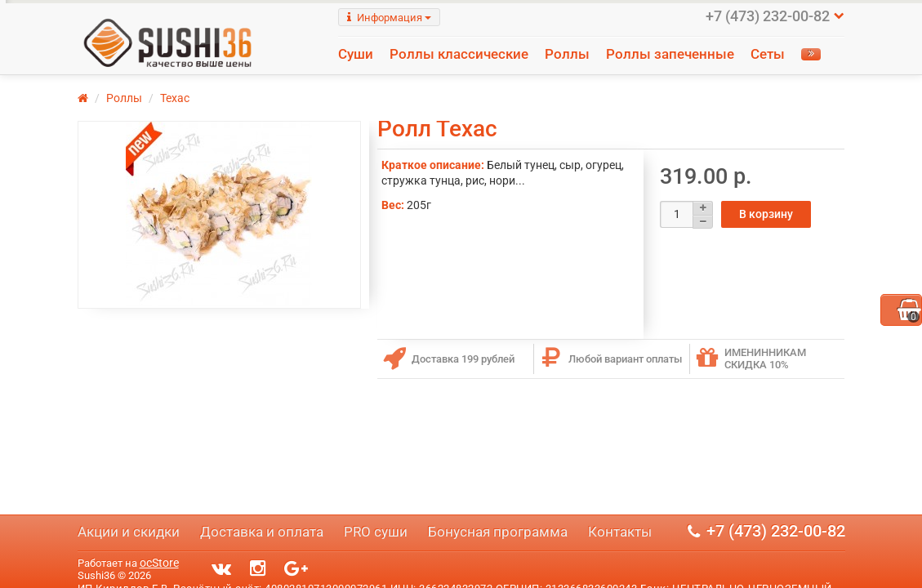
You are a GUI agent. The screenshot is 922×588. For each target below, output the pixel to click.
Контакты (620, 532)
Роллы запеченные (670, 54)
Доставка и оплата (262, 532)
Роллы (567, 54)
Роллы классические (459, 54)
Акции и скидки (129, 532)
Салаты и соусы (479, 77)
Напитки (382, 77)
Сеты (768, 54)
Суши (356, 54)
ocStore (159, 563)
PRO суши (376, 532)
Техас (175, 116)
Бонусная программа (498, 532)
